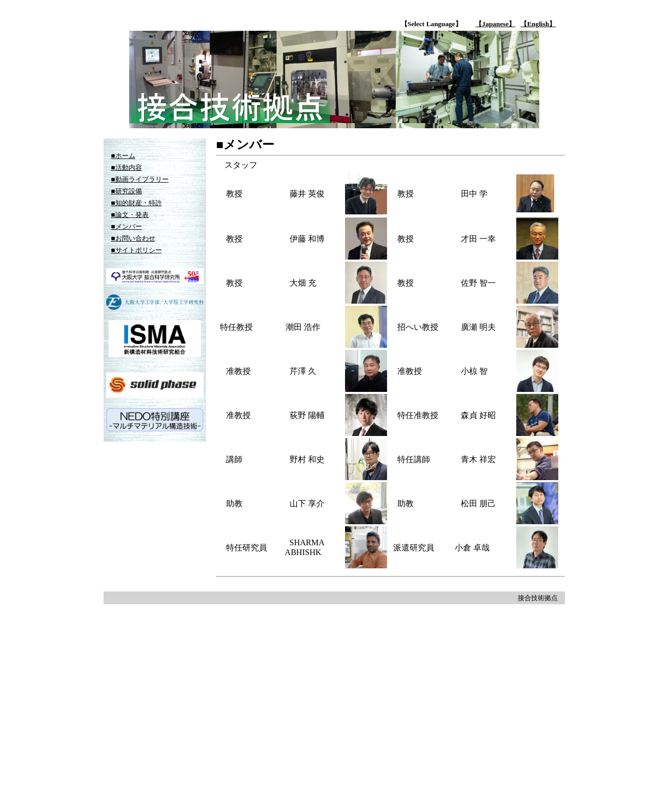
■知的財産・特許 (137, 203)
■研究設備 (127, 191)
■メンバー (127, 226)
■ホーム (123, 156)
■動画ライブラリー (140, 179)
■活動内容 (127, 167)
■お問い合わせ (133, 238)
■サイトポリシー (137, 250)
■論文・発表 (130, 215)
